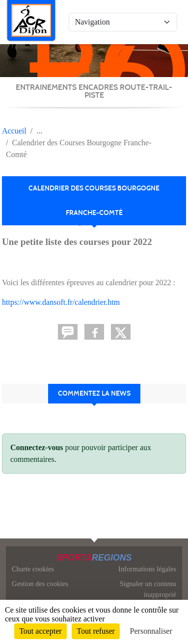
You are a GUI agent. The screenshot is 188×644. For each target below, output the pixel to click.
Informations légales (147, 569)
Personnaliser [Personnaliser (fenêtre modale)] (151, 631)
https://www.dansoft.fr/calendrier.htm (61, 302)
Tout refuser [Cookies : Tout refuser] (96, 631)
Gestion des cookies (40, 584)
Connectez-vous (37, 447)
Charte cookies (33, 569)
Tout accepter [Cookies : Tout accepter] (40, 631)
